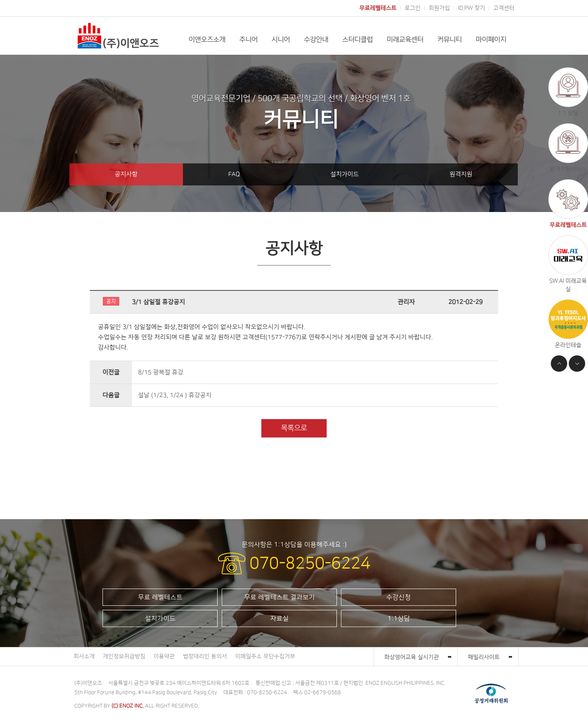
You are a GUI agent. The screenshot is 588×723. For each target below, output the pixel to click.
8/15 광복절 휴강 (161, 372)
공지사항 (126, 174)
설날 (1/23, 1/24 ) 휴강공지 (175, 395)
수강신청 (399, 597)
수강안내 (316, 40)
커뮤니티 (450, 40)
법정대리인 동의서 (205, 656)
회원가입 (439, 8)
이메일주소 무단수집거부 (265, 656)
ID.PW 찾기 (472, 8)
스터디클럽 (357, 40)
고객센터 (504, 8)
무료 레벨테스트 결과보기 (280, 597)
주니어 (248, 40)
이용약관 (164, 656)
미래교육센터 (405, 40)
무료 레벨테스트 (160, 597)
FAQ (234, 174)
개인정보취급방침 (124, 656)
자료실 (280, 618)
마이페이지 (491, 40)
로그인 (413, 8)
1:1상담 (399, 618)
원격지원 (461, 174)
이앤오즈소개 (207, 40)
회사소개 (84, 656)
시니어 (281, 40)
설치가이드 (345, 174)
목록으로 (294, 428)
